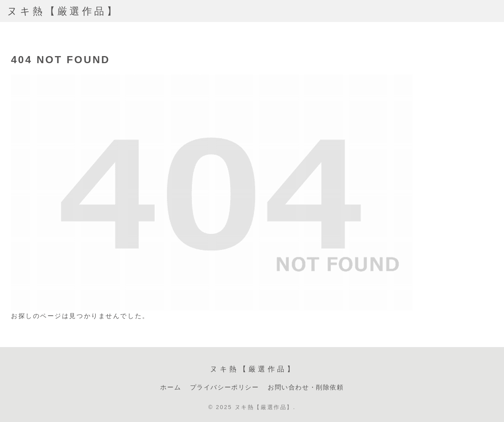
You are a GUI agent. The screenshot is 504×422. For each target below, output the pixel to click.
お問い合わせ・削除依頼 (306, 387)
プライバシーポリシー (225, 387)
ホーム (171, 387)
